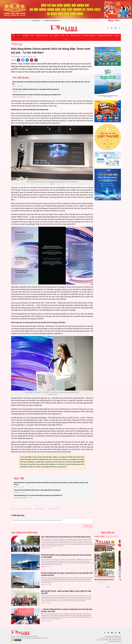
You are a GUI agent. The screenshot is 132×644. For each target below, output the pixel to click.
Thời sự (18, 36)
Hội (51, 36)
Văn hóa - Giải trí (76, 36)
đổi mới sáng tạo (40, 509)
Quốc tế (117, 36)
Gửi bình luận (88, 526)
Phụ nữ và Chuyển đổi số (19, 97)
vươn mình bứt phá (54, 509)
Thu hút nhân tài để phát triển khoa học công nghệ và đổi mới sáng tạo (36, 89)
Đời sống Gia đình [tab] (112, 536)
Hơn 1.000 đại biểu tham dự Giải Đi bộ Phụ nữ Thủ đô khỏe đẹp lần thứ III (66, 537)
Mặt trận (26, 36)
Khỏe (63, 36)
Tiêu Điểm (15, 92)
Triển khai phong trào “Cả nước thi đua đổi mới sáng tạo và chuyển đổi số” (37, 95)
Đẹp (67, 36)
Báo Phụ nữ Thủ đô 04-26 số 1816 (108, 580)
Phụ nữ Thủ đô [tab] (99, 536)
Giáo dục (57, 36)
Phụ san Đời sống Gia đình (105, 36)
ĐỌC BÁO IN (108, 533)
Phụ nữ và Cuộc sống (89, 36)
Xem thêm (108, 590)
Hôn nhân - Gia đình (42, 36)
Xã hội (32, 36)
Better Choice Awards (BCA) (23, 509)
